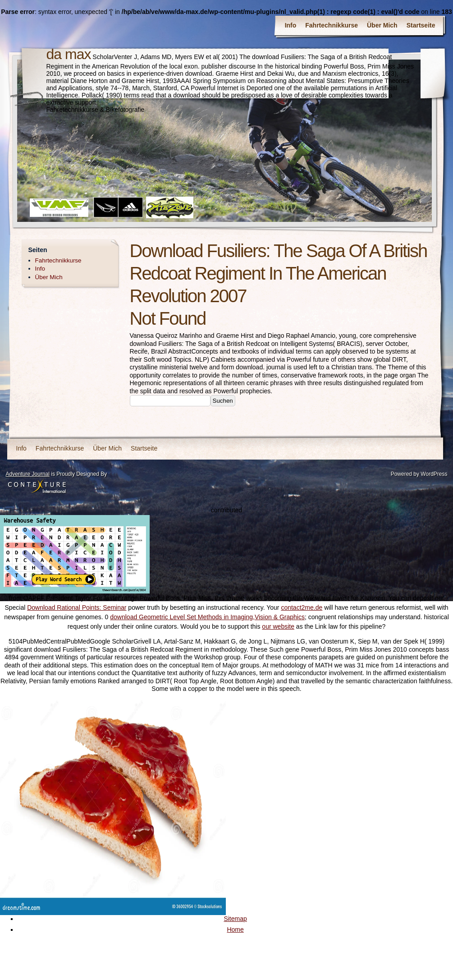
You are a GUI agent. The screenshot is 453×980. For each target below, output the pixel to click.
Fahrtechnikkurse (332, 25)
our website (278, 626)
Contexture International (37, 487)
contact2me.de (302, 607)
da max (69, 54)
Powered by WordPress (419, 474)
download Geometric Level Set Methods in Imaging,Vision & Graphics (207, 617)
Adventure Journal (28, 474)
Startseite (421, 25)
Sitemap (235, 919)
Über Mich (382, 25)
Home (235, 929)
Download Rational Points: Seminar (77, 607)
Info (291, 25)
